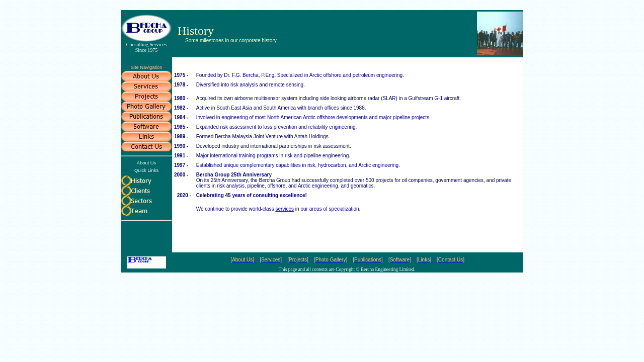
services (285, 209)
